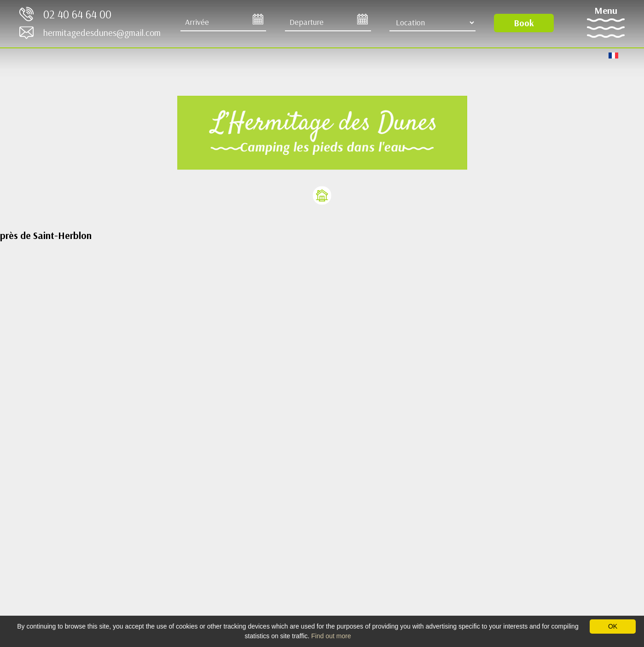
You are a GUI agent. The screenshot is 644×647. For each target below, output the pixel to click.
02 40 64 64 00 (77, 14)
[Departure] (328, 23)
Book (524, 23)
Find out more (331, 636)
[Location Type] (432, 23)
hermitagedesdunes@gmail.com (102, 32)
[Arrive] (223, 23)
